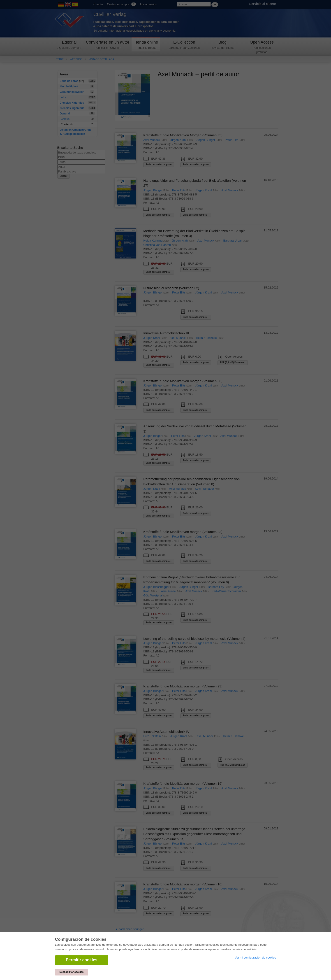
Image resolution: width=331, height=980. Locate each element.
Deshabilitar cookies (72, 972)
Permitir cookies (82, 960)
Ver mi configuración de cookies (255, 958)
